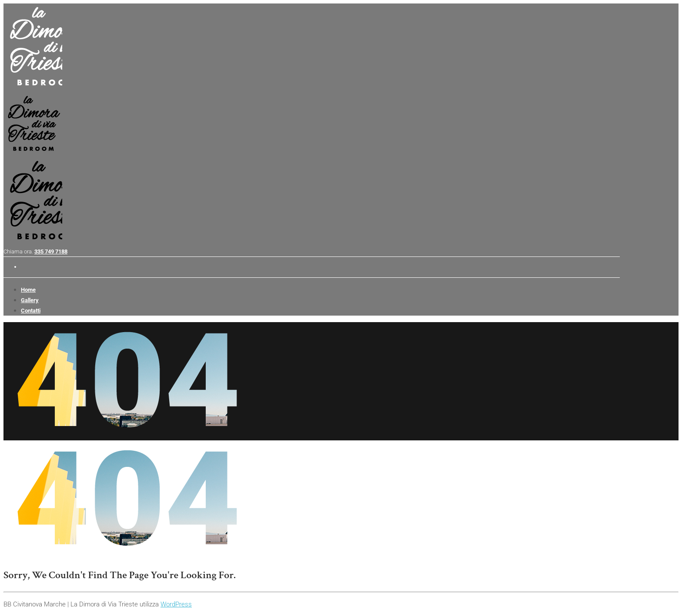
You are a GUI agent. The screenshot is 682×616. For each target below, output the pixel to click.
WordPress (176, 604)
